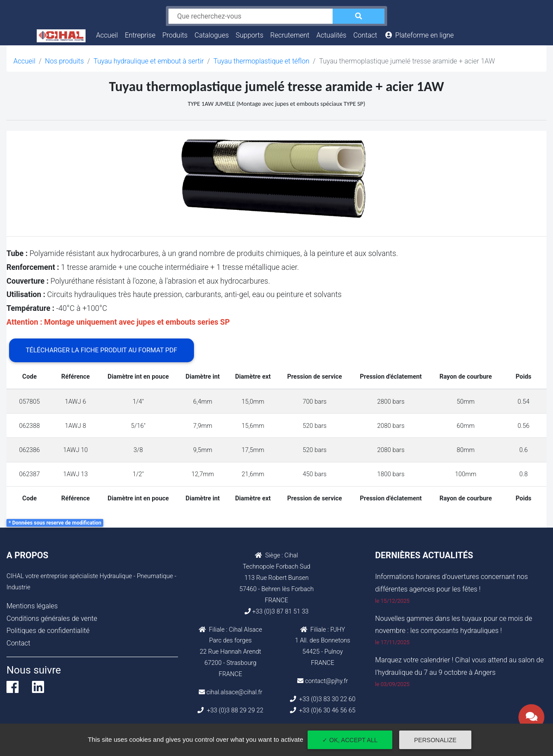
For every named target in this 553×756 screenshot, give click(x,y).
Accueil (109, 34)
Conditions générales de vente (52, 618)
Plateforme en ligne (419, 35)
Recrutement (290, 35)
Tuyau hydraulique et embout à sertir (148, 61)
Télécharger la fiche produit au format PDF (101, 350)
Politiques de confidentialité (48, 631)
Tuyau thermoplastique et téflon (261, 61)
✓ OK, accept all (350, 740)
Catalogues (211, 35)
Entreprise (140, 35)
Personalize (435, 740)
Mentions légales (32, 606)
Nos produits (64, 61)
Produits (175, 35)
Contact (365, 35)
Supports (250, 35)
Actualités (331, 35)
